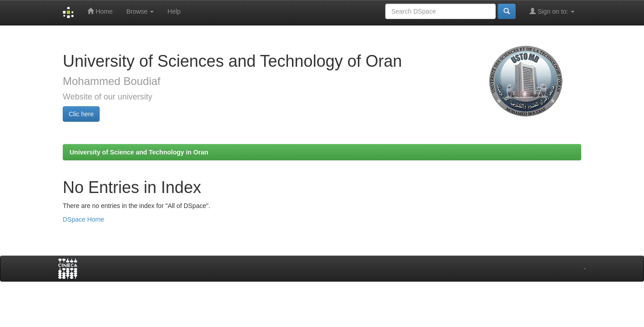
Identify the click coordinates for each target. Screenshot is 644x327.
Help (174, 11)
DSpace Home (83, 219)
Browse (140, 11)
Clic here (81, 114)
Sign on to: (552, 11)
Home (100, 11)
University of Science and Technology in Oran (139, 152)
